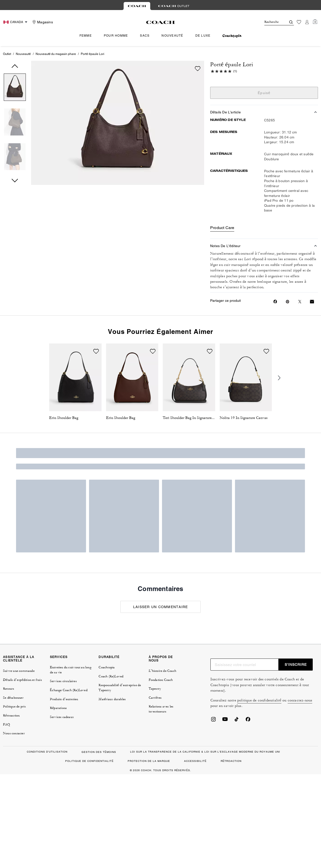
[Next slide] (282, 378)
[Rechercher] (271, 22)
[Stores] (42, 22)
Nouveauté (23, 54)
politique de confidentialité (259, 700)
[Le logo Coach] (161, 22)
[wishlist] (198, 68)
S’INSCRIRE (296, 665)
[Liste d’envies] (299, 22)
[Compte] (307, 22)
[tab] (137, 6)
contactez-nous (300, 700)
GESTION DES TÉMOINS (99, 752)
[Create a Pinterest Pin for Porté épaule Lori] (288, 302)
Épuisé (264, 93)
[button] (15, 88)
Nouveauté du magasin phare (56, 54)
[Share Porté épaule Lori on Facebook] (275, 302)
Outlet (7, 54)
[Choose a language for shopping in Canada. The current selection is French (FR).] (16, 22)
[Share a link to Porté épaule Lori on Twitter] (300, 302)
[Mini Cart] (315, 22)
